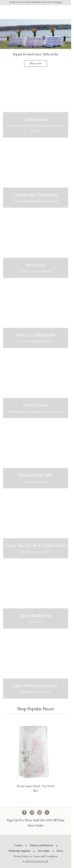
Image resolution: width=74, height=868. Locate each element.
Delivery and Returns (41, 846)
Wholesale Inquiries (19, 851)
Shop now (36, 63)
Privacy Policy (21, 857)
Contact (18, 846)
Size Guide (44, 851)
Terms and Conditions (45, 857)
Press (60, 851)
